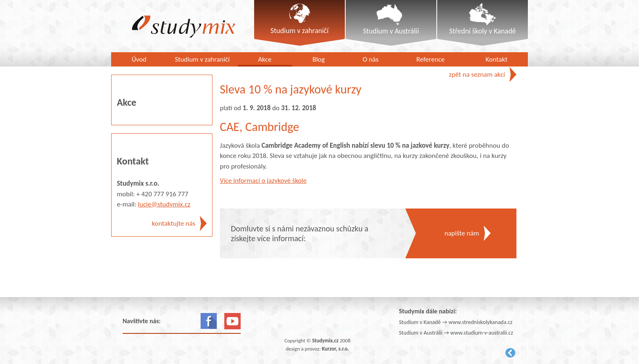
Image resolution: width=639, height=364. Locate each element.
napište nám (462, 233)
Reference (430, 59)
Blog (319, 59)
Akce (265, 59)
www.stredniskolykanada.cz (481, 322)
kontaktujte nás (174, 223)
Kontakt (497, 59)
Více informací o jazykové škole (263, 181)
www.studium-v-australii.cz (482, 333)
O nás (371, 59)
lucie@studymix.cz (164, 204)
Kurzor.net (510, 353)
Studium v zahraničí (202, 59)
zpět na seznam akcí (477, 74)
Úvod (139, 59)
